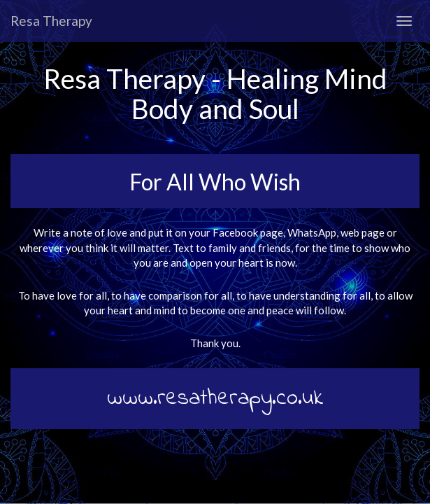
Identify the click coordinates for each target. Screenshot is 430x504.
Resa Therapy (51, 21)
